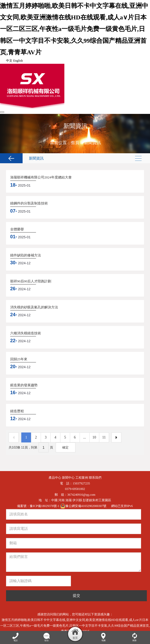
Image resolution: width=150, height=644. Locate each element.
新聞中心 (68, 478)
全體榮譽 (17, 229)
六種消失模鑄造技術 (26, 333)
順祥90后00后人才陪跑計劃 (31, 281)
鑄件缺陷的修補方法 (26, 255)
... (85, 437)
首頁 (75, 143)
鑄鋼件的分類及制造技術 (29, 203)
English (18, 61)
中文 (9, 61)
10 (94, 437)
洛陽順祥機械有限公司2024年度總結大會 (41, 177)
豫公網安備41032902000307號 (84, 506)
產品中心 (55, 478)
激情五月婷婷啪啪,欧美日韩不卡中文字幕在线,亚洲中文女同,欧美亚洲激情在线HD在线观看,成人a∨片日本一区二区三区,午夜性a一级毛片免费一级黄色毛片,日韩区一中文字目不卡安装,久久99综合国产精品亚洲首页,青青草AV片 (74, 29)
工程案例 (82, 478)
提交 (76, 596)
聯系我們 (95, 478)
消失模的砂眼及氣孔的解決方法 (34, 307)
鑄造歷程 (17, 411)
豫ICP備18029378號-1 (45, 506)
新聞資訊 (92, 143)
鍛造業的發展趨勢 (24, 385)
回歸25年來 (19, 359)
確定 (65, 447)
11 (104, 437)
